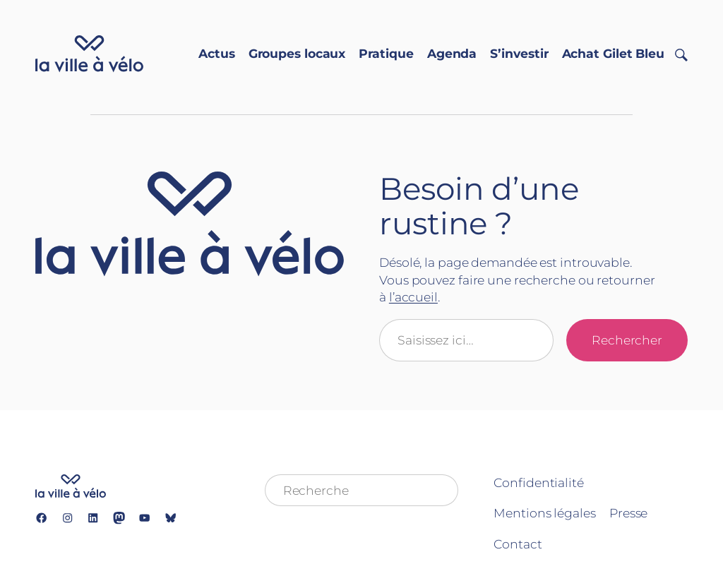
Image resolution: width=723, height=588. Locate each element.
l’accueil (413, 297)
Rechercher (627, 340)
